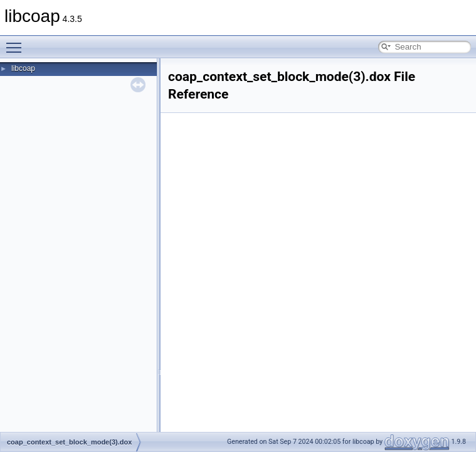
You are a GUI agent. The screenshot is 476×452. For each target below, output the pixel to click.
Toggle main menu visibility (17, 42)
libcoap (23, 68)
